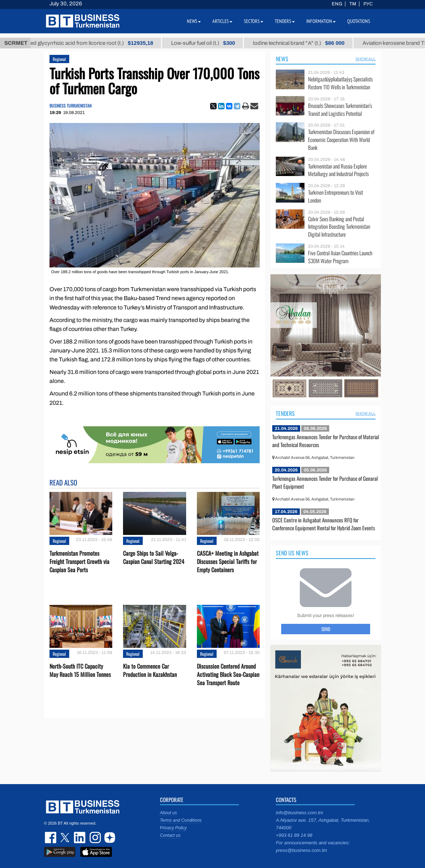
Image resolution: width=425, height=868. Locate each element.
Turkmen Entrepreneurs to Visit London (336, 196)
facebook (51, 838)
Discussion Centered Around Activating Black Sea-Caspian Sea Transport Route (228, 675)
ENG (337, 4)
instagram (94, 838)
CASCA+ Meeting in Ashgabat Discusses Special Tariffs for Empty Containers (228, 562)
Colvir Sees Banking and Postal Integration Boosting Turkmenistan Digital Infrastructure (339, 227)
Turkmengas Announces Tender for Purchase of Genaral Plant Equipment (325, 482)
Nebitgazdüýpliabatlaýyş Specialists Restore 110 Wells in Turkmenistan (340, 83)
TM (353, 4)
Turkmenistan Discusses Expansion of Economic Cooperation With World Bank (341, 140)
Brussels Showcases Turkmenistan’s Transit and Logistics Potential (340, 110)
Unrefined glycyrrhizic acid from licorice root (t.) (96, 43)
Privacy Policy (173, 828)
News (282, 59)
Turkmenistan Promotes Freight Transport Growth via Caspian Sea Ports (79, 562)
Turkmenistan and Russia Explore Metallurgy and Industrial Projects (338, 170)
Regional (59, 59)
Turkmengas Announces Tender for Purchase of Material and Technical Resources (325, 441)
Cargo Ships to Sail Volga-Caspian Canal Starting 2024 (154, 558)
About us (168, 813)
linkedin (80, 838)
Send (326, 629)
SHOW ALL (365, 59)
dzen (109, 838)
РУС (368, 4)
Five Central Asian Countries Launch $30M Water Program (340, 257)
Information (321, 21)
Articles (222, 21)
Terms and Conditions (181, 820)
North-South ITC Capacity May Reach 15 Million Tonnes (80, 670)
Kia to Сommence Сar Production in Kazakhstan (150, 670)
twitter (66, 838)
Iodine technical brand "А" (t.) (311, 43)
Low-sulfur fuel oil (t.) (216, 43)
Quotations (359, 21)
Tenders (285, 413)
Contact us (170, 835)
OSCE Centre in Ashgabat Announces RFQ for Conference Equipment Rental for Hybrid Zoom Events (324, 524)
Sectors (254, 21)
